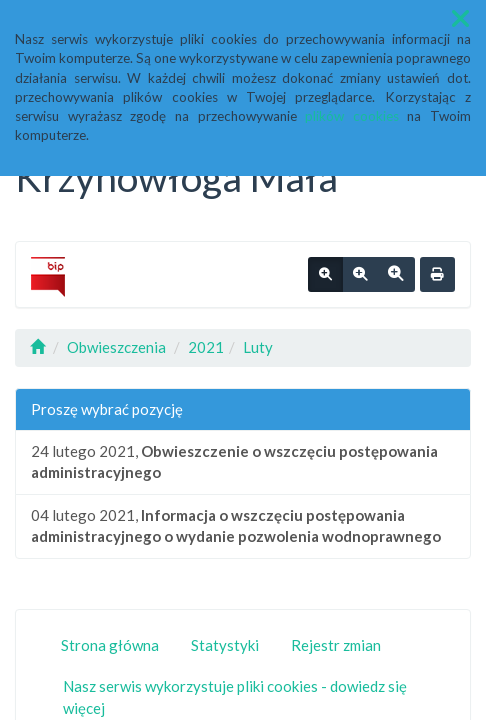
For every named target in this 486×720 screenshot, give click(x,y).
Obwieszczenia (116, 347)
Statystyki (225, 645)
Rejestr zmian (336, 645)
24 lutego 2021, (234, 461)
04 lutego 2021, (236, 525)
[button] (460, 18)
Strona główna (110, 645)
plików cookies (352, 116)
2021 (206, 347)
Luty (258, 347)
